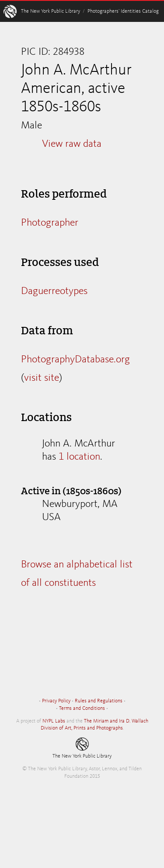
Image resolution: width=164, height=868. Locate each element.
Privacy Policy (56, 701)
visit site (42, 378)
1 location (79, 457)
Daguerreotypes (54, 291)
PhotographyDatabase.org (75, 360)
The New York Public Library (51, 11)
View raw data (72, 144)
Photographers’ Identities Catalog (123, 11)
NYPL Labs (54, 721)
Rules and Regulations (99, 701)
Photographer (50, 223)
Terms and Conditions (82, 709)
